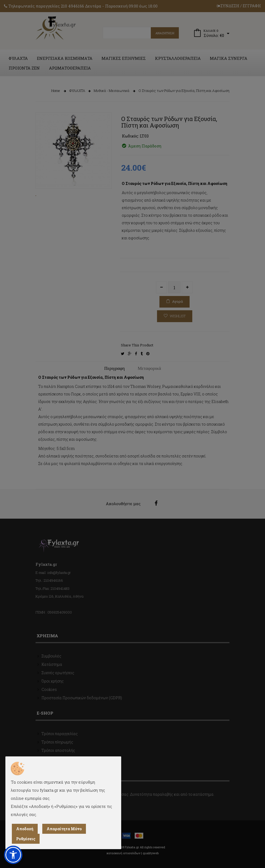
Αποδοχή (25, 829)
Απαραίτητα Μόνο (64, 829)
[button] (13, 855)
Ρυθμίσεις (26, 839)
